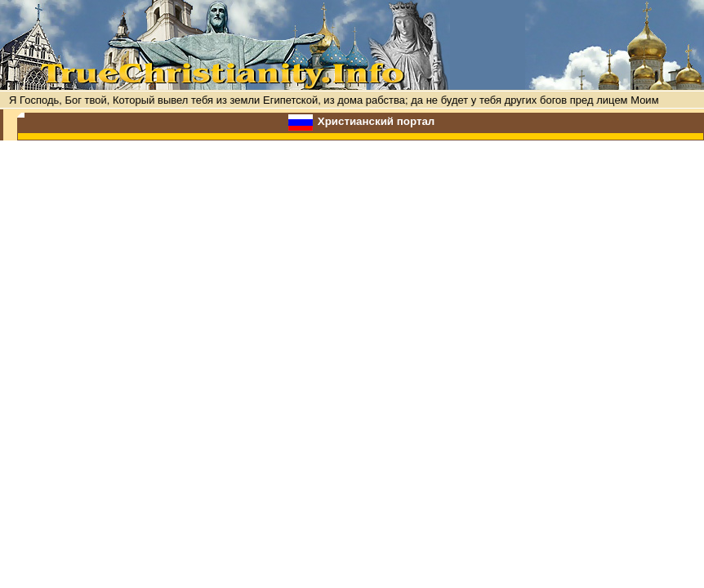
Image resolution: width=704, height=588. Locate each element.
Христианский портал (377, 121)
